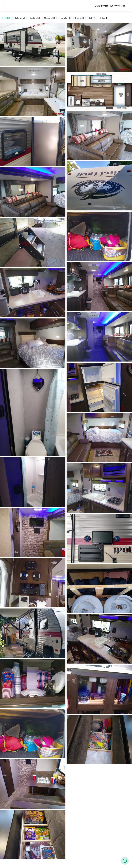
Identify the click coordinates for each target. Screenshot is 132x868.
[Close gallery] (5, 5)
